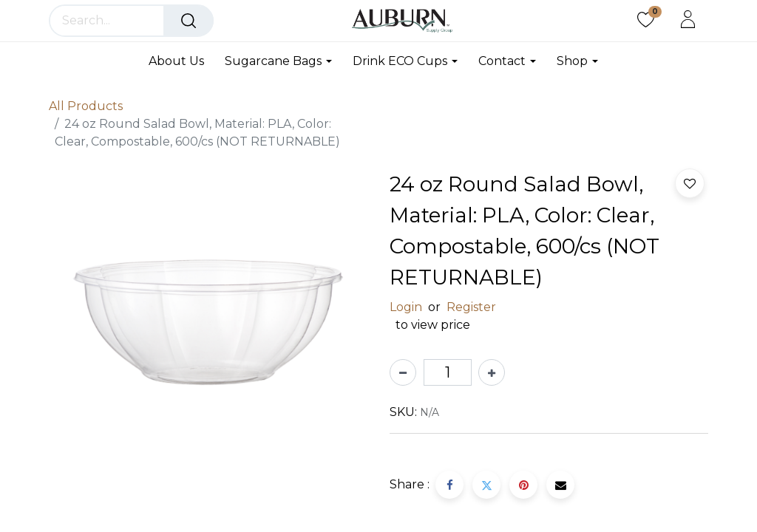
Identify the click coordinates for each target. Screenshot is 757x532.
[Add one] (492, 372)
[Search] (189, 21)
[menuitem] (181, 61)
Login (406, 307)
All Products (86, 106)
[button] (690, 183)
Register (471, 307)
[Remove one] (403, 372)
